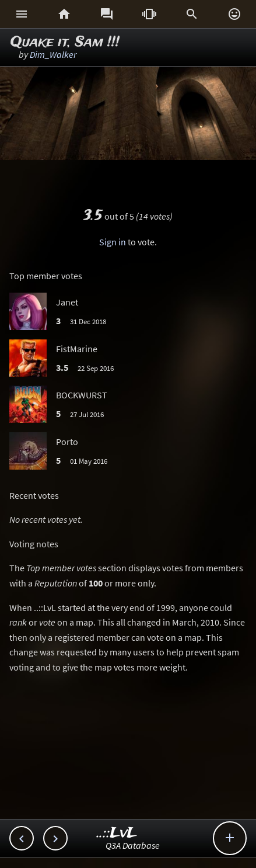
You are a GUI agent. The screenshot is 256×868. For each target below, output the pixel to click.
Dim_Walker (53, 54)
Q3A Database (133, 845)
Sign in (113, 242)
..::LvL (117, 833)
